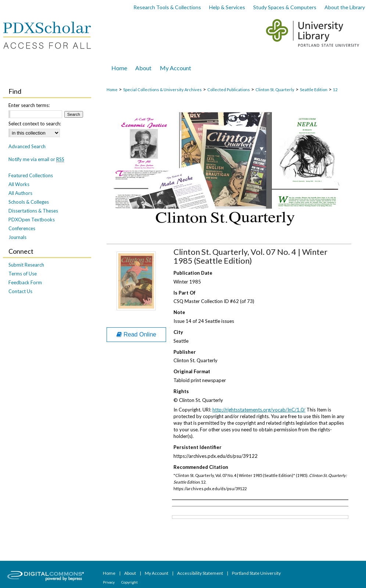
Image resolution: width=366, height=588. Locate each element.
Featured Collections (31, 175)
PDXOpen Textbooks (32, 220)
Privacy (109, 582)
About (130, 573)
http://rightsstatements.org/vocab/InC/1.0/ (259, 410)
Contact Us (20, 291)
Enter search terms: (29, 105)
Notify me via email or (36, 159)
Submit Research (26, 265)
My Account (157, 573)
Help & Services (227, 7)
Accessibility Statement (200, 573)
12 (335, 90)
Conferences (22, 228)
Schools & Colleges (29, 202)
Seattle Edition (314, 90)
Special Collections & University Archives (162, 90)
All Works (19, 184)
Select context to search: (35, 124)
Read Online (136, 334)
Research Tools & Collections (167, 7)
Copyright (130, 582)
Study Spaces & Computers (285, 7)
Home (112, 90)
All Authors (20, 193)
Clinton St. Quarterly (275, 90)
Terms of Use (23, 274)
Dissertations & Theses (33, 211)
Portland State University (256, 573)
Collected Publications (229, 90)
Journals (17, 237)
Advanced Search (27, 146)
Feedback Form (25, 282)
